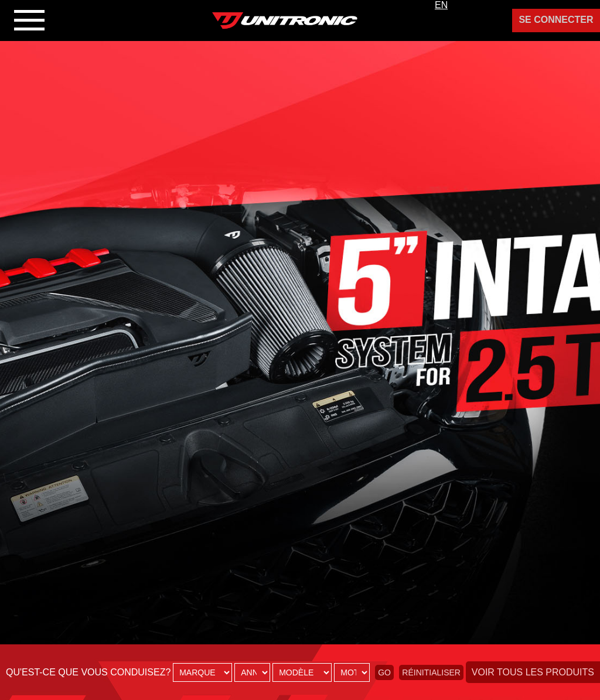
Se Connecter (556, 20)
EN (441, 5)
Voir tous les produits (533, 672)
